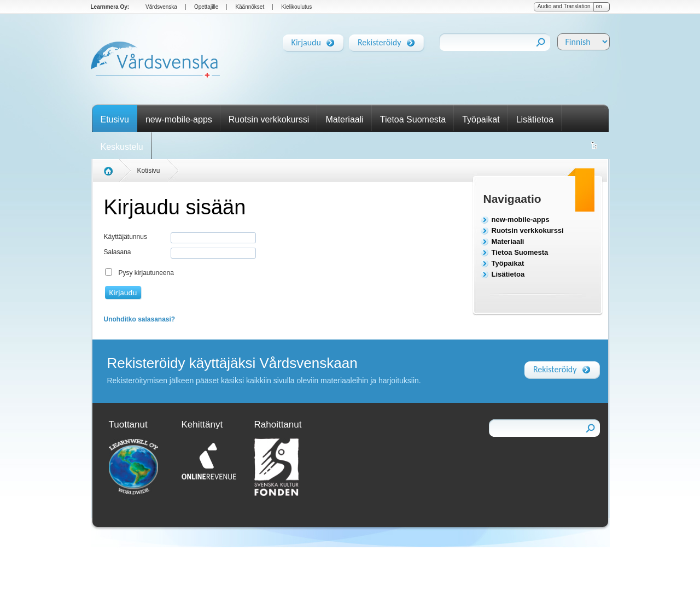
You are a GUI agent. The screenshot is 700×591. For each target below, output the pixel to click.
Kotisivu (149, 171)
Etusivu (115, 119)
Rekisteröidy (380, 40)
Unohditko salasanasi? (140, 319)
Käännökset (250, 7)
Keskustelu (122, 147)
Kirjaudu (306, 40)
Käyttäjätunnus (126, 237)
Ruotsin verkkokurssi (269, 119)
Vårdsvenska (161, 7)
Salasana (118, 252)
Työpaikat (481, 119)
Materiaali (344, 119)
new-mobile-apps (179, 119)
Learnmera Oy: (110, 7)
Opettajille (206, 7)
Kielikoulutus (296, 7)
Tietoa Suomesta (413, 119)
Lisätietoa (535, 119)
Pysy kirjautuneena (146, 273)
